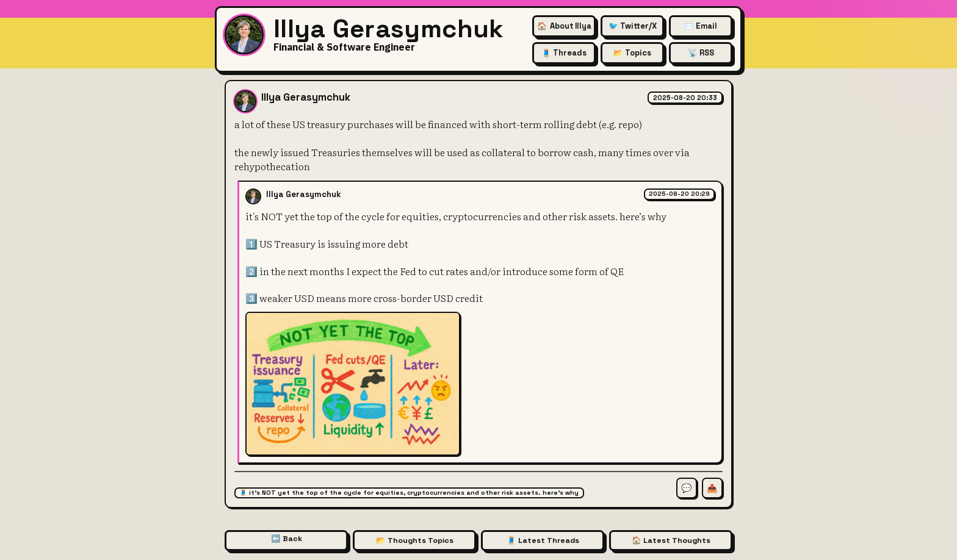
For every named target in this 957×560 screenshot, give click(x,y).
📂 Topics (632, 53)
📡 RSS (701, 53)
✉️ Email (701, 26)
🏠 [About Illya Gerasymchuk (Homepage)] (564, 26)
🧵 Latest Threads (543, 540)
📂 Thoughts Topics (415, 540)
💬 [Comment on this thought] (687, 488)
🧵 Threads (564, 53)
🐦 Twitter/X (633, 26)
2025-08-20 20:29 (679, 194)
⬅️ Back (287, 539)
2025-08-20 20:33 (685, 98)
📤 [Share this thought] (712, 488)
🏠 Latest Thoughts (671, 540)
